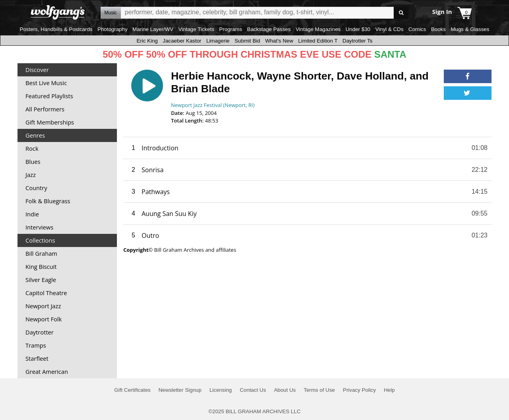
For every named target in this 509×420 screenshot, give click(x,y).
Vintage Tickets (196, 29)
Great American (47, 371)
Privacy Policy (359, 390)
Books (438, 29)
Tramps (36, 345)
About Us (285, 390)
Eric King (147, 41)
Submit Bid (247, 41)
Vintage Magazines (318, 29)
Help (389, 390)
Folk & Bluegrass (48, 201)
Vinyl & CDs (390, 29)
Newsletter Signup (180, 390)
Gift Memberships (50, 122)
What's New (279, 41)
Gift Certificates (132, 390)
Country (36, 188)
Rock (32, 148)
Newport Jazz (43, 306)
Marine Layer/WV (153, 29)
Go (401, 13)
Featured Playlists (49, 96)
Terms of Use (320, 390)
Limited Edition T (318, 41)
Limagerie (218, 41)
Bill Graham (41, 253)
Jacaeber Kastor (182, 41)
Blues (33, 161)
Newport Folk (44, 319)
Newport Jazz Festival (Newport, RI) (213, 105)
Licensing (221, 390)
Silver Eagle (41, 280)
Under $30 (358, 29)
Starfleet (37, 358)
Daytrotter (40, 332)
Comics (417, 29)
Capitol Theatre (46, 293)
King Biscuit (41, 266)
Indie (32, 214)
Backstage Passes (269, 29)
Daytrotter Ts (357, 41)
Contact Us (253, 390)
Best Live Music (46, 83)
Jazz (31, 175)
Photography (113, 29)
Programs (231, 29)
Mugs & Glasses (470, 29)
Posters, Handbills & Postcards (56, 29)
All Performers (45, 109)
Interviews (39, 227)
